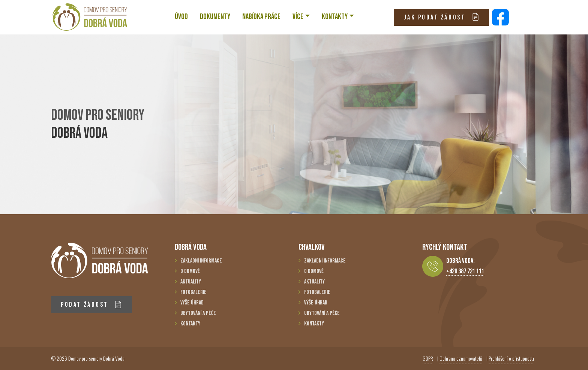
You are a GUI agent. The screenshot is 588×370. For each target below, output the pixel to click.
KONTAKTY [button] (335, 17)
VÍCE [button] (298, 17)
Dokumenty (215, 17)
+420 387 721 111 (465, 271)
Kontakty (190, 324)
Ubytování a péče (198, 313)
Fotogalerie (193, 292)
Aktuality (191, 282)
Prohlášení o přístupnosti (511, 358)
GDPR (428, 358)
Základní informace (201, 261)
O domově (190, 271)
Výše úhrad (192, 303)
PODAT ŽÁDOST (91, 305)
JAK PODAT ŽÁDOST (442, 17)
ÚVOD (181, 17)
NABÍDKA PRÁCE (261, 17)
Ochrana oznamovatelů (461, 358)
